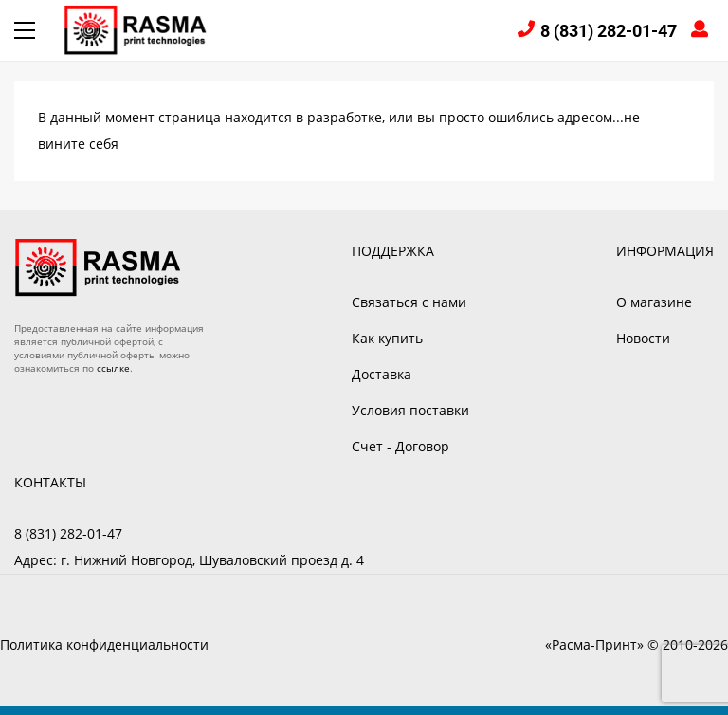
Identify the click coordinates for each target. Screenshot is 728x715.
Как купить (387, 338)
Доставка (382, 374)
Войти (702, 31)
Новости (643, 338)
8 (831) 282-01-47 (609, 31)
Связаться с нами (409, 302)
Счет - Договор (400, 446)
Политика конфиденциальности (104, 644)
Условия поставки (410, 410)
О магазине (654, 302)
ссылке (113, 368)
